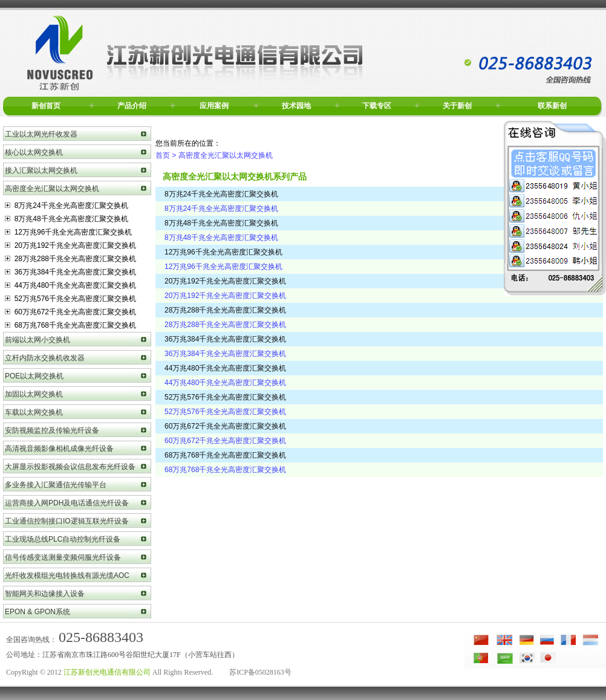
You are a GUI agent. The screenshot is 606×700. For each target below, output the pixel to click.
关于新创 (457, 106)
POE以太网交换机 (34, 376)
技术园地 (296, 106)
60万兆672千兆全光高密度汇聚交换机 (70, 312)
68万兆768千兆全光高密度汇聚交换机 (70, 325)
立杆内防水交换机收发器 (45, 358)
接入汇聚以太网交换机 (41, 170)
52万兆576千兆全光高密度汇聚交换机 (70, 299)
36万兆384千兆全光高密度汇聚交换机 (70, 272)
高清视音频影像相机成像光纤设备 (59, 449)
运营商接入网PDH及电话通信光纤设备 (67, 503)
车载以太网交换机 (34, 412)
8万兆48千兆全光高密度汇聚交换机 (67, 219)
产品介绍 (132, 106)
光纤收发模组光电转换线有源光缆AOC (67, 575)
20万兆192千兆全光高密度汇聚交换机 (70, 245)
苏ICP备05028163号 (260, 672)
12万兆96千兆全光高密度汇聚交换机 (68, 232)
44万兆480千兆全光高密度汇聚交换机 (70, 285)
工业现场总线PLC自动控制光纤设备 (63, 539)
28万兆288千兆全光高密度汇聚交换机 (70, 259)
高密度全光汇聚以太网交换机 (52, 189)
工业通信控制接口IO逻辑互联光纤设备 (67, 521)
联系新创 (552, 106)
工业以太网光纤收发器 (41, 134)
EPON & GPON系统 (37, 612)
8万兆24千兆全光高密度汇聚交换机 (67, 206)
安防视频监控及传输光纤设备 (52, 430)
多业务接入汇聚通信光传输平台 (56, 485)
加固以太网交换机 (34, 394)
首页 (163, 155)
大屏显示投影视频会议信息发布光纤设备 (70, 467)
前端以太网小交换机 (37, 340)
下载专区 (377, 106)
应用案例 (214, 106)
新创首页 (46, 106)
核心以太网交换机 (34, 152)
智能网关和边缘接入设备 (45, 594)
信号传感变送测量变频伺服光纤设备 (63, 557)
